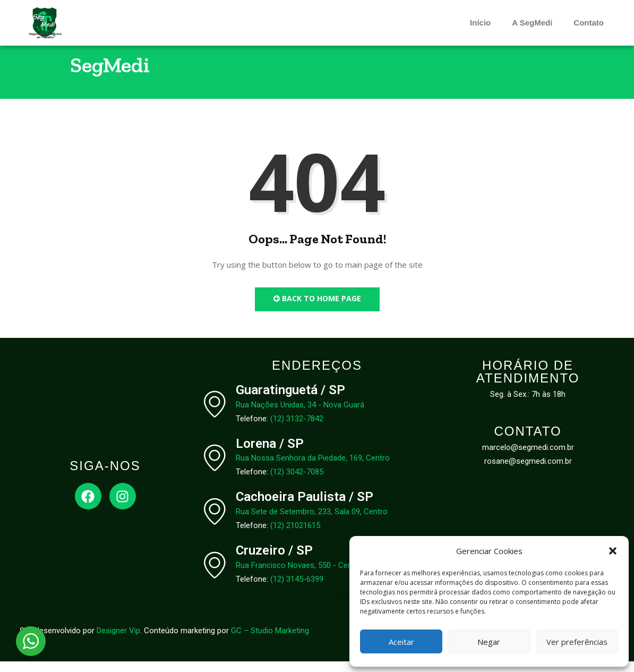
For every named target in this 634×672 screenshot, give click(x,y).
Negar (489, 642)
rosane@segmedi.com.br (528, 472)
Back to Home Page (317, 309)
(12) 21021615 (295, 536)
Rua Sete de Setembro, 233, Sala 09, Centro (312, 522)
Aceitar (401, 642)
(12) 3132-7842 (297, 429)
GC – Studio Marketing (270, 641)
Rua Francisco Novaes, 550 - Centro (299, 576)
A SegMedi (532, 23)
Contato (589, 23)
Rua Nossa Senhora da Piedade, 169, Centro (313, 469)
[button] (613, 551)
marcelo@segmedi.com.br (528, 458)
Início (480, 23)
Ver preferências (577, 642)
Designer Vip (118, 641)
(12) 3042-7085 (297, 482)
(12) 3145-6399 (297, 590)
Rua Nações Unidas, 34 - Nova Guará (300, 415)
